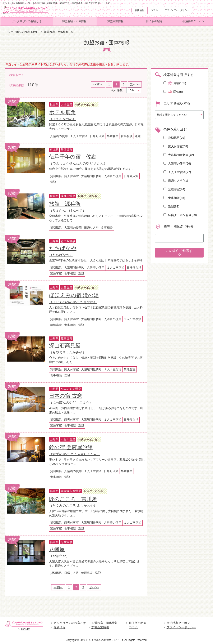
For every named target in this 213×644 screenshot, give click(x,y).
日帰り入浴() (176, 181)
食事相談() (174, 198)
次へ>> (135, 84)
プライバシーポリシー (177, 10)
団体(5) (173, 92)
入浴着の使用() (177, 164)
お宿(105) (175, 83)
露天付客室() (176, 146)
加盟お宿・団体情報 (74, 21)
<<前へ (98, 84)
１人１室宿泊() (177, 172)
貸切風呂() (174, 138)
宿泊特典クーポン (193, 21)
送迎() (171, 206)
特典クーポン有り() (180, 215)
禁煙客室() (174, 189)
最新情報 (139, 10)
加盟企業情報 (115, 21)
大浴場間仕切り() (179, 155)
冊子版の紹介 (154, 21)
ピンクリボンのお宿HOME (22, 32)
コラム (154, 10)
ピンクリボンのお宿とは (26, 21)
